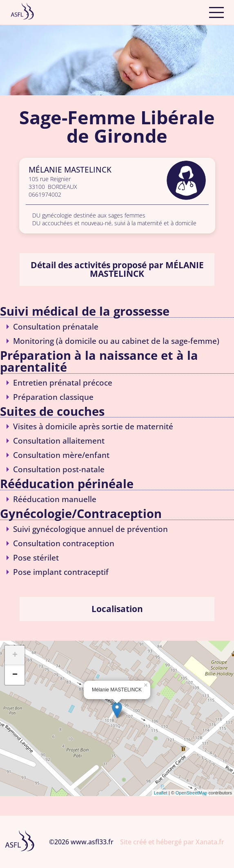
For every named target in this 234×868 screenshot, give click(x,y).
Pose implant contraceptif (61, 572)
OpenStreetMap (192, 793)
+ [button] (15, 655)
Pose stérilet (36, 557)
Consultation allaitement (59, 441)
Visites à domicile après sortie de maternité (93, 426)
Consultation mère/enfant (61, 455)
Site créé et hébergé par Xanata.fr (172, 842)
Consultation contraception (64, 543)
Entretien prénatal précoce (63, 382)
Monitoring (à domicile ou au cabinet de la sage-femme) (116, 341)
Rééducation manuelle (55, 499)
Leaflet (161, 793)
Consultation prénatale (56, 326)
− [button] (15, 675)
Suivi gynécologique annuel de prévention (90, 529)
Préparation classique (53, 397)
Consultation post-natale (59, 469)
